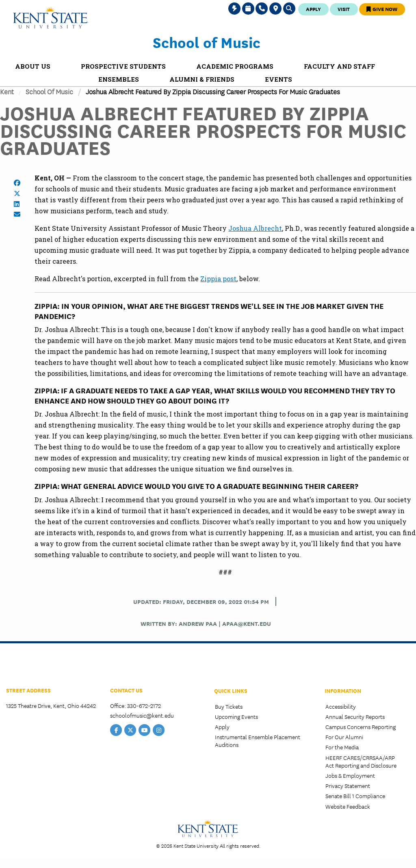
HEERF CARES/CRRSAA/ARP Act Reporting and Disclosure (361, 761)
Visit (344, 9)
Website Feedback (348, 806)
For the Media (342, 747)
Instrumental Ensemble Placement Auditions (258, 741)
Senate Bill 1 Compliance (355, 796)
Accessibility (341, 706)
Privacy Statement (348, 786)
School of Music (207, 42)
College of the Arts (36, 667)
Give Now (382, 9)
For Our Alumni (344, 737)
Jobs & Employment (350, 775)
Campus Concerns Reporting (361, 727)
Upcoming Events (236, 716)
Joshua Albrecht (255, 228)
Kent (7, 91)
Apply (313, 9)
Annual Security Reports (355, 716)
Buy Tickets (229, 706)
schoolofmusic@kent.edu (142, 715)
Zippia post (218, 279)
